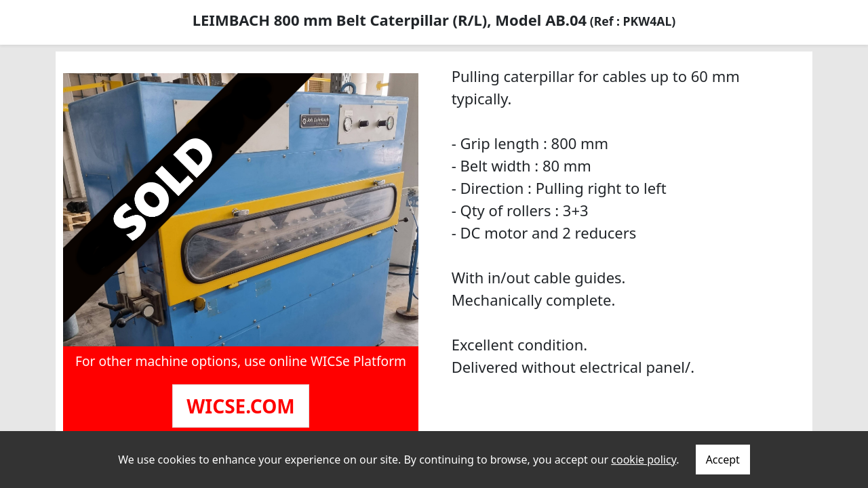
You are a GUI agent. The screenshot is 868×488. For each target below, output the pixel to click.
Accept (723, 460)
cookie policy (644, 460)
